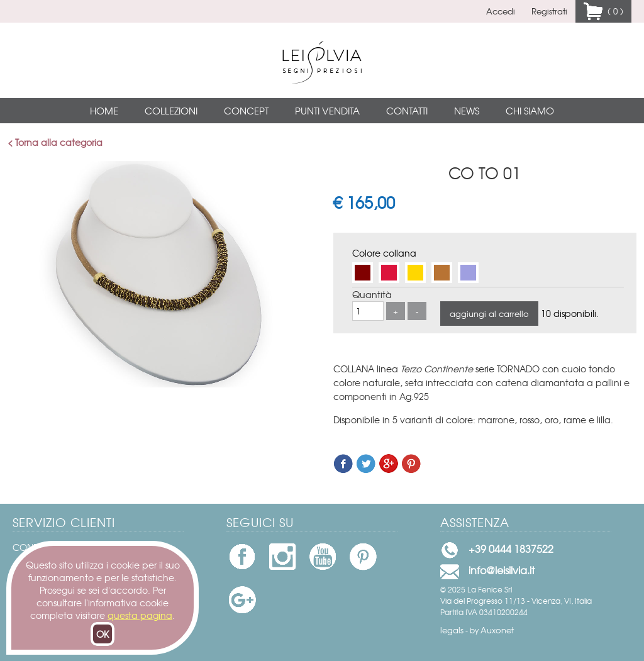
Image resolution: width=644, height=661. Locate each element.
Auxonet (497, 630)
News (467, 111)
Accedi (501, 11)
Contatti (407, 111)
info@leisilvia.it (502, 570)
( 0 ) (613, 11)
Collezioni (171, 111)
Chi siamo (530, 111)
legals (452, 630)
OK (103, 634)
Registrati (549, 11)
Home (104, 111)
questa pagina (140, 615)
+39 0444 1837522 (511, 548)
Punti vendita (327, 111)
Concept (246, 111)
